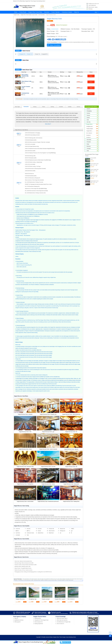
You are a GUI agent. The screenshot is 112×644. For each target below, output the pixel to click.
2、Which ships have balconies (62, 620)
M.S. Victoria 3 (71, 599)
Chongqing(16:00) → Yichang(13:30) (25, 54)
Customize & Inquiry (67, 12)
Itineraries (47, 12)
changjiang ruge (33, 599)
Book (91, 76)
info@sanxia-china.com (94, 4)
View (25, 602)
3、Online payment (17, 622)
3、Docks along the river (38, 622)
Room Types (17, 107)
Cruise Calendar (56, 12)
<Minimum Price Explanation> (62, 25)
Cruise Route (23, 12)
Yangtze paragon (46, 599)
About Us (77, 12)
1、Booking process (37, 618)
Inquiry (96, 7)
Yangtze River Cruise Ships (35, 12)
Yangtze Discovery (20, 599)
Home (16, 12)
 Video (23, 78)
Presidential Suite (25, 93)
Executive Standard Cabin (26, 87)
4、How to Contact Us (60, 624)
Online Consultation (55, 45)
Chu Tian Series (42, 15)
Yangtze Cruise (16, 15)
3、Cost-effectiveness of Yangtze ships (63, 622)
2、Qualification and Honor (18, 620)
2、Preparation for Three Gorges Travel (41, 620)
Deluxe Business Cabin (26, 81)
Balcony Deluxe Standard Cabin (25, 75)
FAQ (97, 12)
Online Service (91, 7)
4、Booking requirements (38, 624)
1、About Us (16, 618)
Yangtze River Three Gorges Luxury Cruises (29, 15)
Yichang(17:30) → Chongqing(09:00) (41, 54)
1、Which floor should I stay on (61, 618)
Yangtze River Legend (60, 599)
